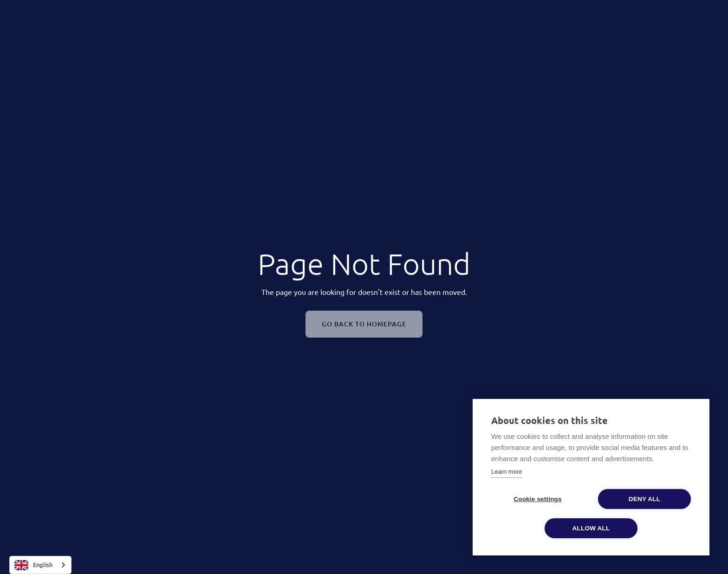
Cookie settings (538, 499)
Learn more (507, 472)
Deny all (644, 499)
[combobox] (40, 565)
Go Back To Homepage (364, 326)
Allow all (591, 528)
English (33, 565)
